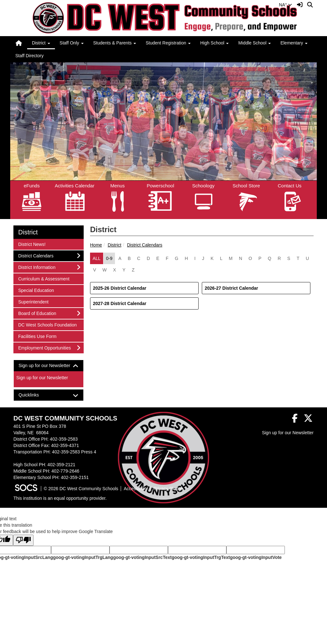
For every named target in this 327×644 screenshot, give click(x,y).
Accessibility (136, 489)
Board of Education (37, 313)
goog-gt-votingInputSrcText (142, 557)
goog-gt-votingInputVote (256, 557)
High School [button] (214, 43)
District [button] (41, 43)
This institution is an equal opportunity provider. (60, 498)
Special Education (36, 290)
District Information (37, 267)
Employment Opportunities (44, 347)
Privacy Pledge (168, 489)
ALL (97, 258)
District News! (32, 244)
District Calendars (145, 245)
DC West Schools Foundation (47, 324)
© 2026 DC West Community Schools (81, 489)
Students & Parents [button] (115, 43)
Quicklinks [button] (34, 395)
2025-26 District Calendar (120, 288)
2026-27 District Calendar (231, 288)
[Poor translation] (23, 540)
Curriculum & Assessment (44, 278)
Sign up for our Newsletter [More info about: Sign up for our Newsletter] (42, 378)
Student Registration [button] (168, 43)
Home (96, 245)
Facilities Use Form (37, 336)
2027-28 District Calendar (120, 303)
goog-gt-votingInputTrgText (201, 557)
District (114, 245)
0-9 (109, 258)
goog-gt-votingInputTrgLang (83, 557)
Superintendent (33, 301)
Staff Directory (29, 56)
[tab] (49, 366)
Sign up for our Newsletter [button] (49, 366)
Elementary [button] (294, 43)
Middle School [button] (255, 43)
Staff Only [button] (72, 43)
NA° (285, 5)
